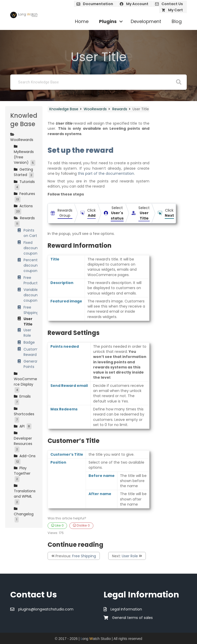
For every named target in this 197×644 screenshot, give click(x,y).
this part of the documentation (106, 173)
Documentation (98, 4)
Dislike (81, 525)
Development (146, 21)
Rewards (120, 109)
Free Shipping (84, 556)
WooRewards (96, 109)
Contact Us (172, 4)
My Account (137, 4)
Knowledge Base (64, 109)
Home (82, 21)
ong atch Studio (96, 639)
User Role (130, 556)
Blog (177, 21)
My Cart (176, 10)
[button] (121, 21)
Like (57, 525)
